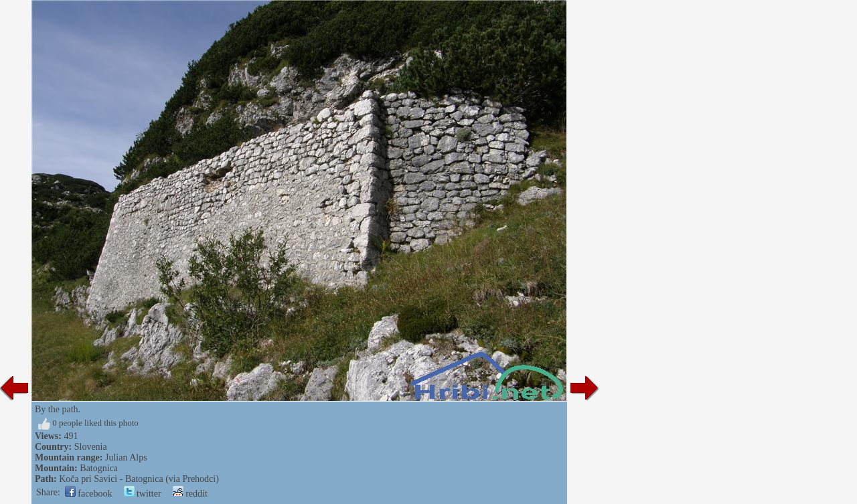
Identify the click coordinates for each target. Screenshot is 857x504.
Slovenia (91, 447)
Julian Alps (126, 457)
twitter (143, 494)
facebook (89, 494)
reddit (190, 494)
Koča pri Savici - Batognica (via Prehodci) (139, 479)
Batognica (99, 468)
